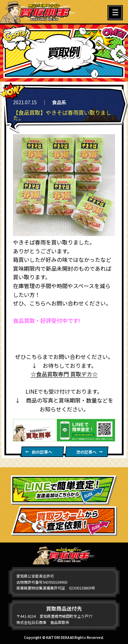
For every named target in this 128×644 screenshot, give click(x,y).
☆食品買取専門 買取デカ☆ (64, 374)
